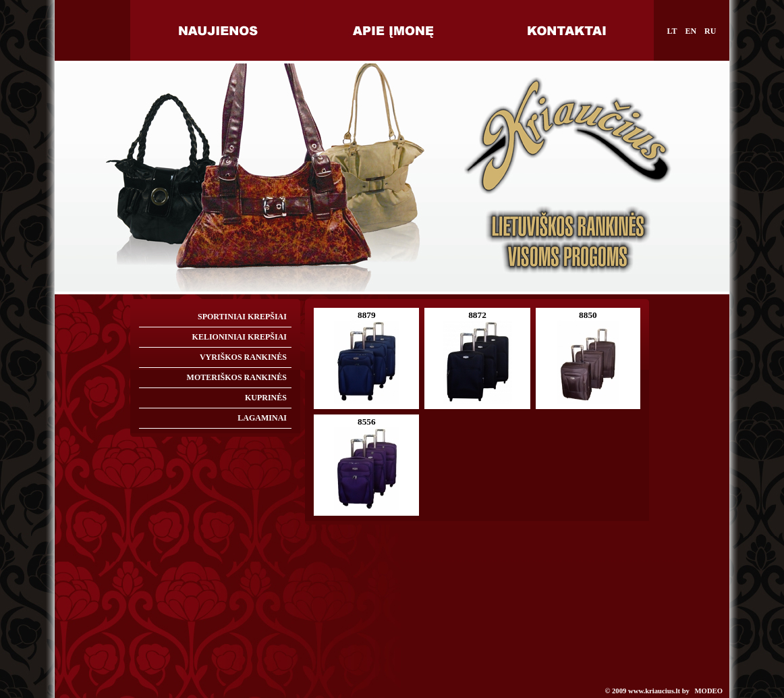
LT (672, 31)
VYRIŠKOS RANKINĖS (243, 357)
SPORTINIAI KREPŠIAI (242, 317)
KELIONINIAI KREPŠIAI (240, 337)
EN (691, 31)
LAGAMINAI (262, 418)
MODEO (709, 691)
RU (710, 31)
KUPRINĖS (266, 398)
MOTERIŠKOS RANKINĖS (237, 377)
